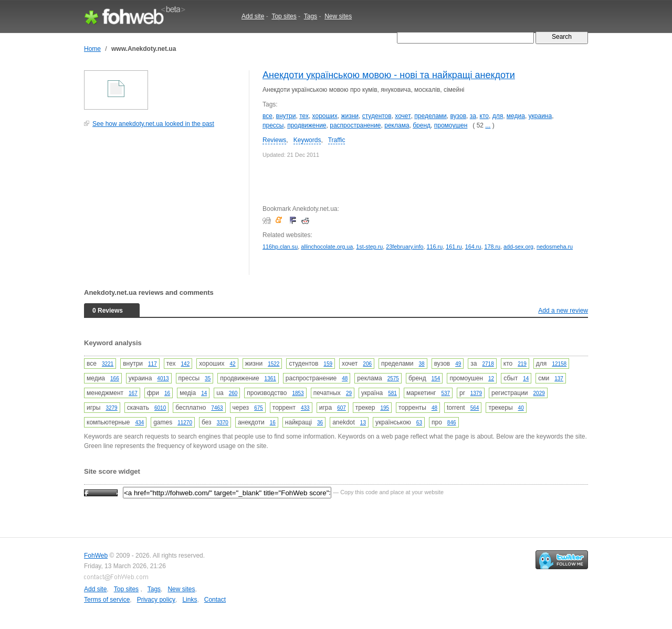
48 (345, 379)
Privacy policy (156, 600)
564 (475, 408)
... (488, 125)
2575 (393, 379)
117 (153, 364)
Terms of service (107, 600)
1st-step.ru (369, 247)
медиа (516, 116)
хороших (325, 116)
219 (522, 364)
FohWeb (96, 556)
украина (540, 116)
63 (419, 423)
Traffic (337, 140)
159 (328, 364)
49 (458, 364)
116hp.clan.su (280, 247)
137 (559, 379)
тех (304, 116)
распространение (355, 125)
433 (305, 408)
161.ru (454, 247)
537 (445, 393)
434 (139, 423)
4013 (163, 379)
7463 (217, 408)
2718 (488, 364)
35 (208, 379)
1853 (298, 393)
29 (349, 393)
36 (320, 423)
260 (233, 393)
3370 (223, 423)
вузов (459, 116)
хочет (403, 116)
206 (367, 364)
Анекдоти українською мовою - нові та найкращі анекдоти (389, 75)
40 (521, 408)
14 (526, 379)
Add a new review (563, 311)
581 (392, 393)
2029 (539, 393)
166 (115, 379)
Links (190, 600)
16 (167, 393)
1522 (274, 364)
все (267, 116)
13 (363, 423)
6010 (160, 408)
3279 (111, 408)
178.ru (492, 247)
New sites (338, 16)
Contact (215, 600)
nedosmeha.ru (555, 247)
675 (259, 408)
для (498, 116)
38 (422, 364)
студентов (377, 116)
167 (133, 393)
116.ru (435, 247)
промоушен (451, 125)
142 (186, 364)
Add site (253, 16)
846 (452, 423)
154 (436, 379)
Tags (311, 16)
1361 (270, 379)
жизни (350, 116)
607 (342, 408)
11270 (185, 423)
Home (92, 49)
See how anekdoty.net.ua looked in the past (153, 124)
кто (484, 116)
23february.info (405, 247)
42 (232, 364)
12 (491, 379)
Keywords (307, 140)
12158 (559, 364)
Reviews (274, 140)
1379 (476, 393)
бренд (422, 125)
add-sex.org (518, 247)
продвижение (307, 125)
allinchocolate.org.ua (327, 247)
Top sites (284, 16)
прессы (273, 125)
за (473, 116)
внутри (286, 116)
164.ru (473, 247)
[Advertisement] (163, 207)
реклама (397, 125)
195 (385, 408)
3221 (108, 364)
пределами (430, 116)
